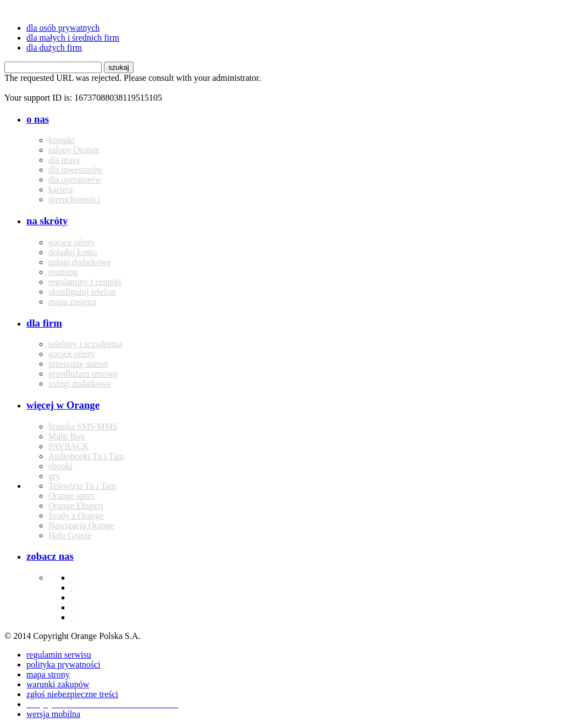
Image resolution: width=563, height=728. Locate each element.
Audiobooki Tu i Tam (86, 456)
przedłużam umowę (83, 374)
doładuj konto (73, 252)
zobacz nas (50, 556)
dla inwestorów (75, 170)
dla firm (44, 323)
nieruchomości (74, 199)
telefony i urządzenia (85, 344)
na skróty (47, 221)
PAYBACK (69, 446)
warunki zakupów (58, 684)
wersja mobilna (53, 714)
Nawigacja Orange (81, 525)
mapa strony (48, 674)
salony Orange (74, 150)
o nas (38, 119)
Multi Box (67, 436)
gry (54, 476)
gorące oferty (72, 242)
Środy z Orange (76, 515)
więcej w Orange (63, 405)
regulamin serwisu (59, 655)
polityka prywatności (64, 664)
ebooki (60, 466)
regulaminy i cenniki (85, 282)
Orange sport (71, 496)
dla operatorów (75, 180)
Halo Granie (70, 535)
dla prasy (64, 160)
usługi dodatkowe (79, 262)
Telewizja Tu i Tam (82, 486)
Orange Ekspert (76, 506)
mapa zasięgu (72, 302)
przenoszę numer (78, 364)
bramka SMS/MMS (83, 426)
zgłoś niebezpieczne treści (72, 694)
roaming (63, 272)
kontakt (62, 140)
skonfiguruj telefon (82, 292)
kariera (60, 189)
